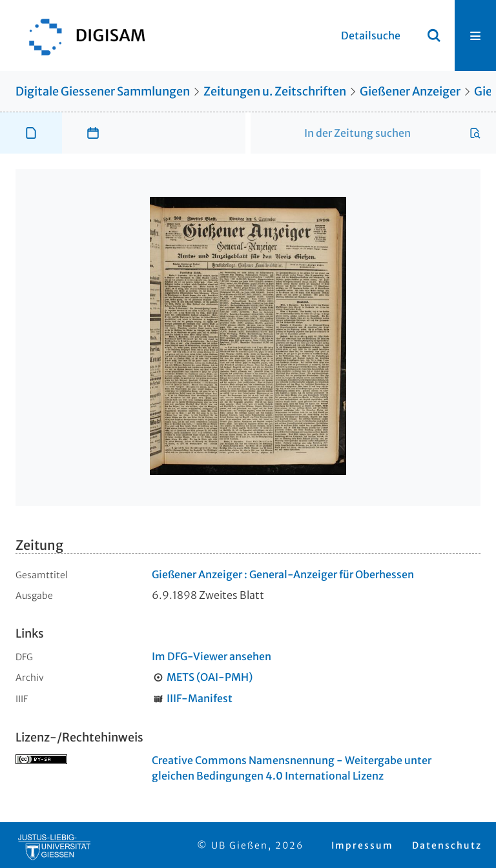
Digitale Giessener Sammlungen (103, 91)
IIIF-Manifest (200, 698)
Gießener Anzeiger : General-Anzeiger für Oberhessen (283, 574)
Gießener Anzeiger (410, 91)
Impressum (362, 845)
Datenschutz (447, 845)
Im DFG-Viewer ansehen (212, 656)
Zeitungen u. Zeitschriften (275, 91)
